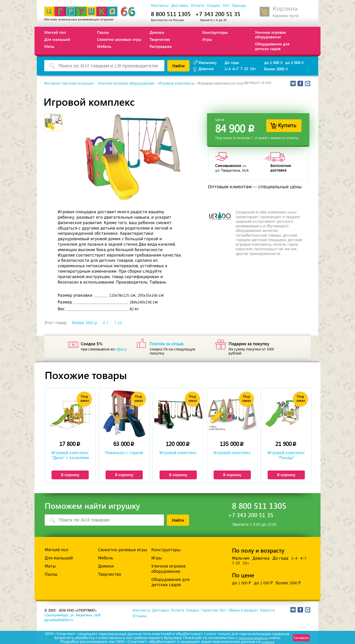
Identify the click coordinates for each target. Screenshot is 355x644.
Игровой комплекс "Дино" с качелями (70, 455)
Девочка (261, 558)
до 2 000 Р (263, 583)
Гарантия (209, 610)
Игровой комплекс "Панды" (286, 455)
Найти (178, 66)
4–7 (235, 69)
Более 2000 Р (288, 583)
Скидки (213, 6)
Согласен (297, 640)
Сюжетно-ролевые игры (119, 39)
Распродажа (161, 46)
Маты (49, 46)
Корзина (285, 9)
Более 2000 (276, 69)
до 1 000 (274, 62)
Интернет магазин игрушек (69, 83)
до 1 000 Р (241, 583)
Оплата (197, 6)
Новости (267, 610)
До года (232, 62)
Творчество (160, 39)
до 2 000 (295, 62)
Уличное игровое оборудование (270, 34)
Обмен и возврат (243, 610)
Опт (226, 6)
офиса (121, 349)
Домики (157, 32)
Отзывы (140, 616)
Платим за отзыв (167, 343)
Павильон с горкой (124, 453)
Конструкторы (215, 32)
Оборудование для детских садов (272, 46)
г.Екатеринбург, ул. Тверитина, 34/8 (72, 615)
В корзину (70, 475)
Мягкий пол (55, 32)
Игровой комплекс (178, 453)
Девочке (206, 69)
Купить (287, 125)
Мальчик (241, 558)
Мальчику (208, 62)
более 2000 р (85, 323)
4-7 (106, 323)
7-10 (244, 69)
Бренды (239, 6)
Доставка (180, 6)
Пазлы (103, 32)
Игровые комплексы (176, 83)
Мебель (104, 46)
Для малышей (57, 39)
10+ (253, 69)
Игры (207, 39)
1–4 (228, 69)
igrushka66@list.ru (59, 620)
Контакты (160, 6)
